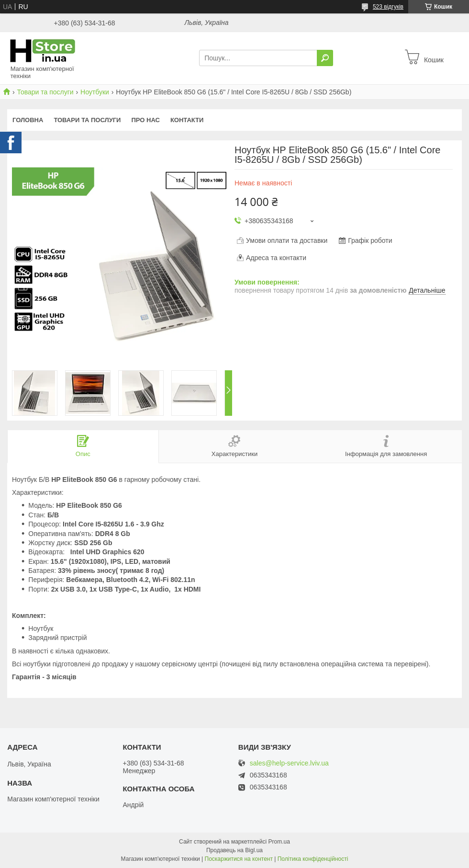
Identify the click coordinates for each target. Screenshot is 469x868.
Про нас (145, 120)
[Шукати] (325, 58)
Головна (28, 120)
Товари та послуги (45, 92)
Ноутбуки (95, 92)
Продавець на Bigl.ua (234, 850)
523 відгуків (388, 7)
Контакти (187, 120)
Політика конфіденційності (313, 859)
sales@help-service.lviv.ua (289, 763)
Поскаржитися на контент (239, 859)
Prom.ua (279, 842)
